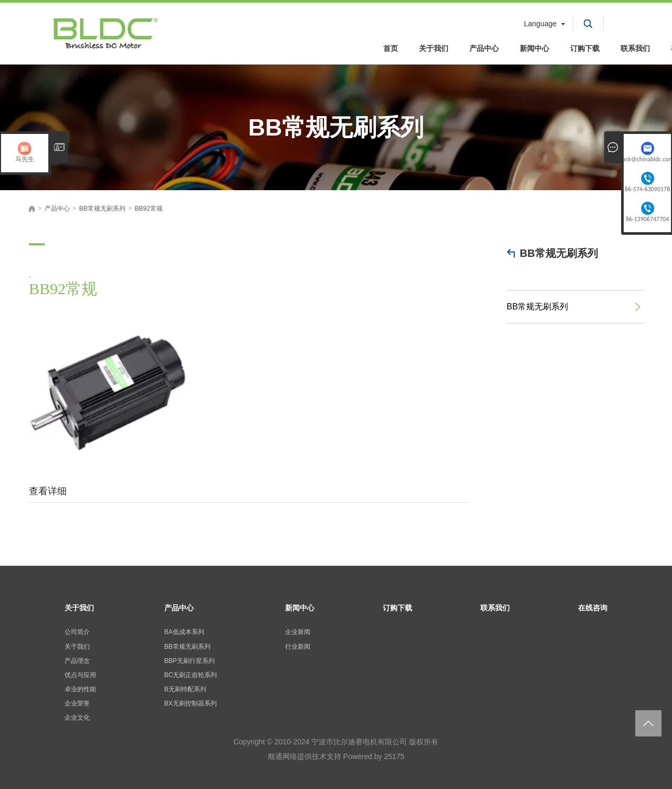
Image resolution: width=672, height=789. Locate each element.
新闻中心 (534, 48)
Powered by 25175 (374, 756)
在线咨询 (593, 608)
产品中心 (484, 48)
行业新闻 (298, 647)
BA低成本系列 (184, 632)
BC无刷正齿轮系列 (191, 675)
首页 (391, 48)
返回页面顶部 (648, 723)
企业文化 (77, 718)
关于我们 (434, 48)
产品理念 (77, 661)
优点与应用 (80, 675)
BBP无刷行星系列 (190, 661)
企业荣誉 (77, 703)
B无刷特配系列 (185, 689)
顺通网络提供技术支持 (304, 756)
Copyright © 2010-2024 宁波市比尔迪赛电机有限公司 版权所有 (336, 742)
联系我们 (635, 48)
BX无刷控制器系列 (191, 703)
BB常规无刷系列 (559, 253)
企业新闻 (298, 632)
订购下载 (585, 48)
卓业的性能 (80, 689)
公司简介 (77, 632)
